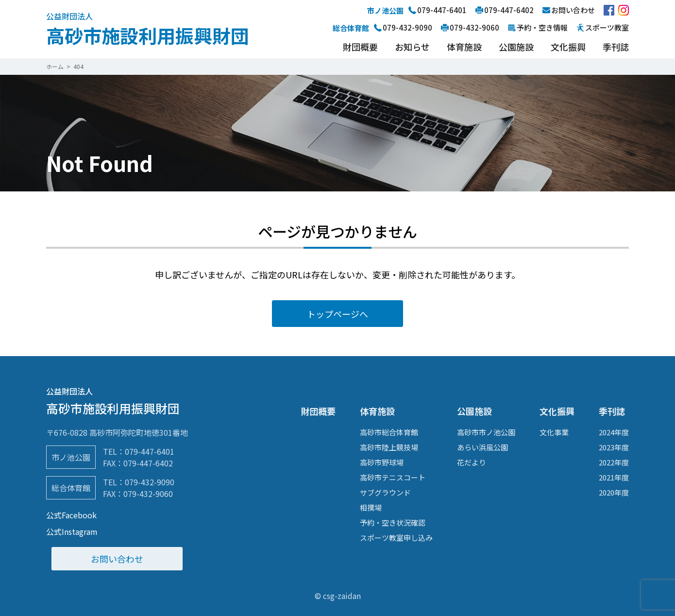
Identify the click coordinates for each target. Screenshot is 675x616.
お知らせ (412, 47)
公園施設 (516, 47)
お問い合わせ (117, 559)
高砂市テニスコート (393, 477)
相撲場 (371, 507)
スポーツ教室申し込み (396, 538)
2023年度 (614, 447)
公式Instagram (72, 531)
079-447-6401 (150, 451)
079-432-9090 (150, 482)
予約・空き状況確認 (393, 522)
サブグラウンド (385, 492)
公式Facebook (71, 515)
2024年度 (614, 432)
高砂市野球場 (382, 462)
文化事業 (554, 432)
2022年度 (614, 462)
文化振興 (568, 47)
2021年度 (614, 477)
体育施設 (464, 47)
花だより (472, 462)
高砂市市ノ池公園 (486, 432)
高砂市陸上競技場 (389, 447)
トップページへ (337, 314)
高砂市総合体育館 (389, 432)
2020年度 (614, 492)
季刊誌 (616, 47)
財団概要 (360, 47)
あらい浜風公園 (482, 447)
